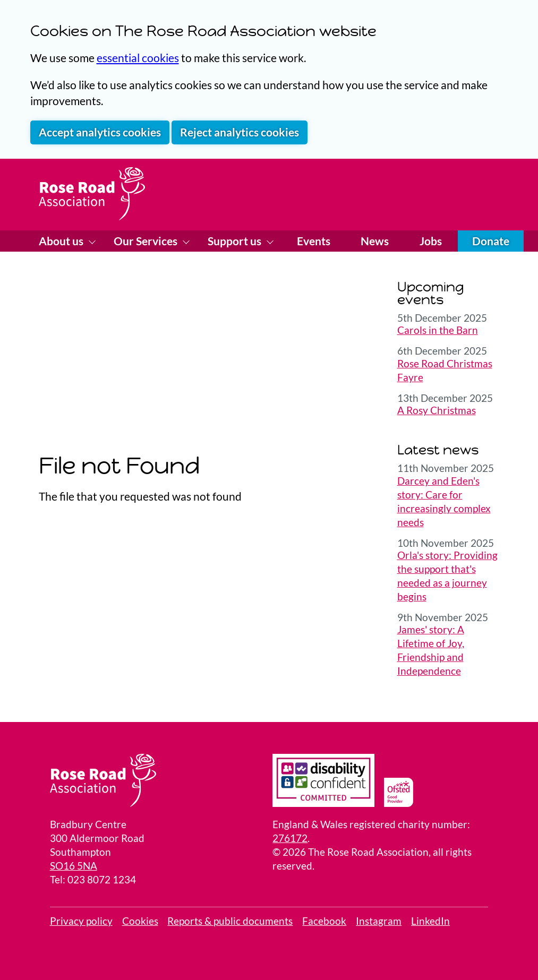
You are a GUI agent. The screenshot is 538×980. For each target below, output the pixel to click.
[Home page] (92, 194)
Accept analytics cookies (100, 132)
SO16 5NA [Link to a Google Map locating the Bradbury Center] (74, 866)
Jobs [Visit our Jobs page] (431, 241)
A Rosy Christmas (437, 410)
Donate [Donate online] (491, 241)
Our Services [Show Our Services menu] (147, 241)
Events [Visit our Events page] (314, 241)
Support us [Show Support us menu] (236, 241)
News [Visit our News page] (375, 241)
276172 (290, 838)
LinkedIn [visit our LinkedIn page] (430, 921)
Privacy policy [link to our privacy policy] (81, 921)
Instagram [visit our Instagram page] (379, 921)
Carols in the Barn (438, 330)
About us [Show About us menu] (62, 241)
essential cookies (138, 58)
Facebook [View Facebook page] (324, 921)
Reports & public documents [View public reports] (230, 921)
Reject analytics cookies (240, 132)
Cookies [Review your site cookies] (140, 921)
